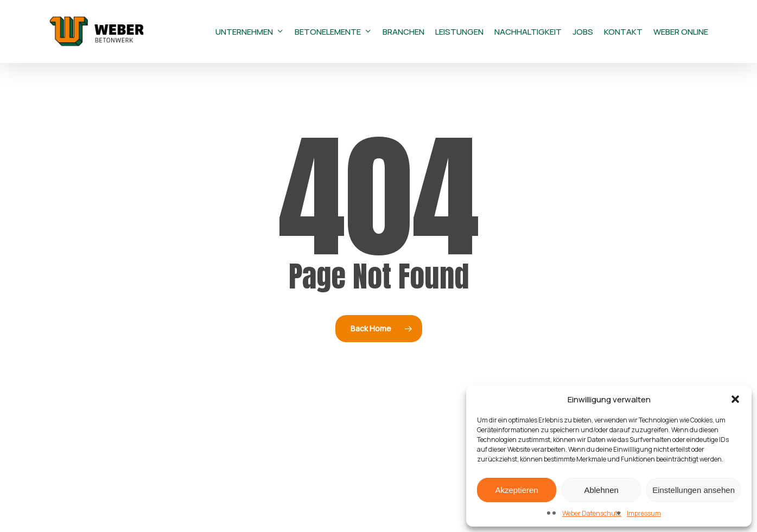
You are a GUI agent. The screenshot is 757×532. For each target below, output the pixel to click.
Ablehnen (601, 490)
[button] (735, 399)
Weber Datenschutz (592, 513)
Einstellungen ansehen (694, 490)
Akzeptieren (516, 490)
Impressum (644, 513)
